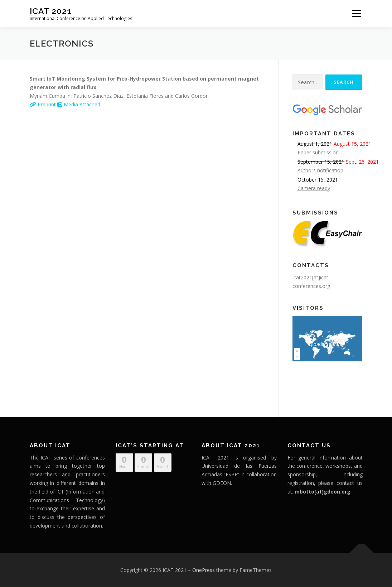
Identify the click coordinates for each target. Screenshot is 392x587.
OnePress (204, 570)
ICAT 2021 (51, 11)
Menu (356, 13)
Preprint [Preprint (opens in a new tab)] (43, 104)
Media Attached (79, 104)
